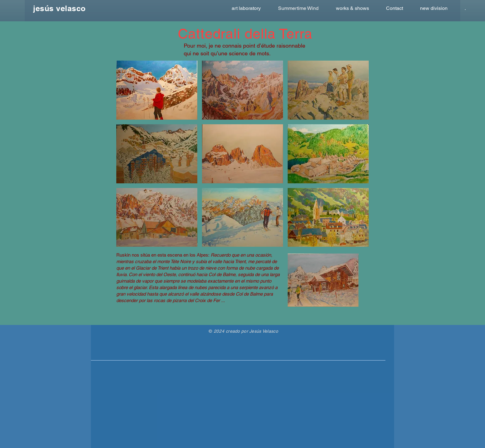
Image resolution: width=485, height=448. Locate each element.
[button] (157, 90)
